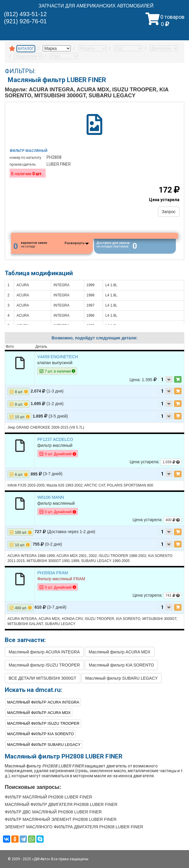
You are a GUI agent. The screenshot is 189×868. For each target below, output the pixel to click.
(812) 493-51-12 (25, 14)
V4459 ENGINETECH (58, 357)
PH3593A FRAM (53, 573)
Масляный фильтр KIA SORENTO (121, 665)
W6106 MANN (51, 497)
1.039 (171, 462)
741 (173, 595)
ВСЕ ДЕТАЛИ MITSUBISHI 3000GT (43, 678)
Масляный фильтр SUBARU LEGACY (121, 678)
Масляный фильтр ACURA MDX (120, 652)
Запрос (169, 212)
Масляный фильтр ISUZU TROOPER (44, 665)
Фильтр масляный (29, 151)
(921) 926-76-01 (25, 21)
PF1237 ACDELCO (55, 440)
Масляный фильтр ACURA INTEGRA (44, 652)
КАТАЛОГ (26, 49)
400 (173, 520)
